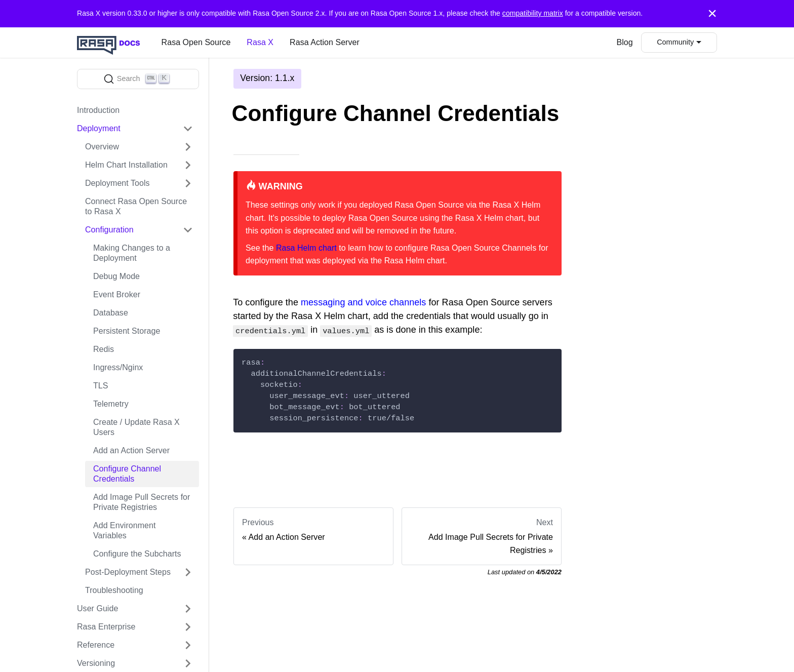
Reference (96, 645)
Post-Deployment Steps (128, 572)
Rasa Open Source (196, 42)
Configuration (109, 230)
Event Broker (117, 294)
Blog (625, 42)
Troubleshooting (114, 590)
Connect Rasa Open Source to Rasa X (136, 206)
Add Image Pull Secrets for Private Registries (142, 502)
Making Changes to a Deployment (132, 253)
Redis (104, 349)
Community (675, 42)
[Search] (138, 79)
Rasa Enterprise (106, 627)
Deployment (99, 128)
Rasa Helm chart (306, 248)
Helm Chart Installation (126, 165)
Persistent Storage (127, 331)
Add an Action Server (131, 450)
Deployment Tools (117, 183)
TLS (101, 386)
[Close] (712, 14)
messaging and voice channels (363, 303)
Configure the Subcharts (137, 554)
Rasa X (260, 42)
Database (111, 313)
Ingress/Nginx (118, 367)
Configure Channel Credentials (127, 474)
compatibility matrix (533, 13)
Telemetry (111, 404)
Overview (102, 147)
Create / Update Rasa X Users (136, 427)
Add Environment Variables (124, 530)
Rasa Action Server (325, 42)
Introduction (98, 110)
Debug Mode (116, 276)
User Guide (97, 608)
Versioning (96, 663)
